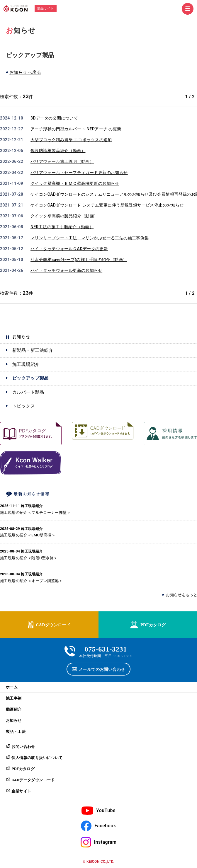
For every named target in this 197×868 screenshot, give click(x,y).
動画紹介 (14, 709)
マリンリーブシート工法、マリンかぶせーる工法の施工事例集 (90, 238)
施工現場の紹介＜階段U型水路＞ (29, 558)
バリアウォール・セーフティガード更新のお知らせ (79, 173)
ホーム (12, 687)
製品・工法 (16, 732)
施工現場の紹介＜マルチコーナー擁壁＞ (35, 513)
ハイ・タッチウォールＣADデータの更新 (69, 249)
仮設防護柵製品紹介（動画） (58, 151)
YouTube (106, 810)
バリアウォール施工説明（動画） (62, 161)
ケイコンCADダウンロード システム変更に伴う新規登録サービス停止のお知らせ (107, 205)
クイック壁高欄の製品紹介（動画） (64, 216)
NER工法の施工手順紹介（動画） (62, 227)
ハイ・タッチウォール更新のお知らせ (66, 270)
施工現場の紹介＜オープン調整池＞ (31, 581)
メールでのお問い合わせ (102, 669)
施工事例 (14, 698)
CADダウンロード (53, 625)
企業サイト (21, 791)
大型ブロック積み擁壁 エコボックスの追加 (71, 140)
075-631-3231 (106, 648)
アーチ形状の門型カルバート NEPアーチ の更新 (76, 129)
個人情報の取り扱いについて (37, 758)
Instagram (105, 842)
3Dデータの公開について (54, 118)
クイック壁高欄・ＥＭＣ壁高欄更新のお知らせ (75, 183)
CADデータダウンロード (33, 780)
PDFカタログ (153, 625)
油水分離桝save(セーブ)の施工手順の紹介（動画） (79, 260)
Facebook (105, 826)
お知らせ (14, 721)
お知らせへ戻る (25, 72)
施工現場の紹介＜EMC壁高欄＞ (28, 535)
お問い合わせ (23, 747)
